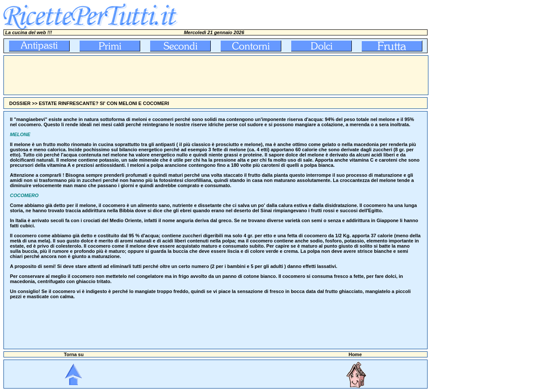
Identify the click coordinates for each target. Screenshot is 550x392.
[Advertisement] (161, 75)
